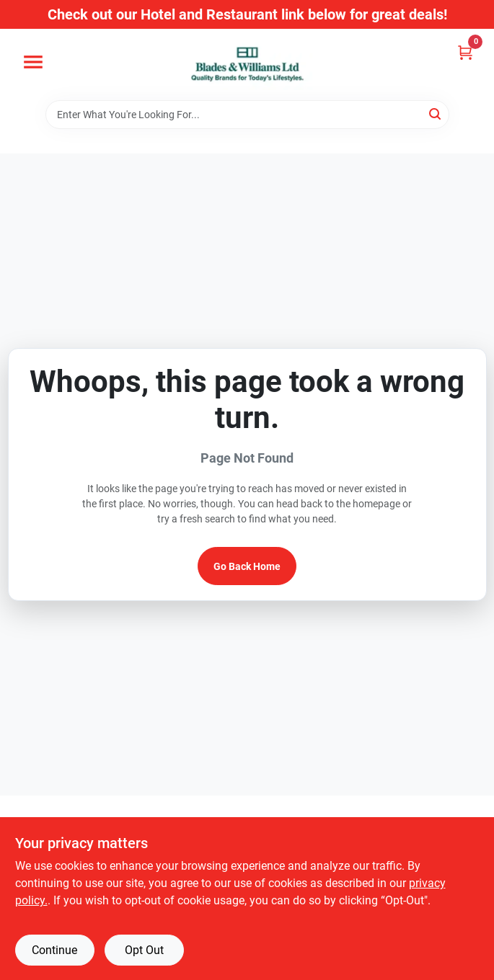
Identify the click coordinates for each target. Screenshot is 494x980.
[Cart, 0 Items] (465, 52)
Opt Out (144, 950)
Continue (54, 950)
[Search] (436, 113)
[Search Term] (247, 115)
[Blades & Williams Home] (247, 64)
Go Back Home (247, 566)
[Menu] (33, 62)
